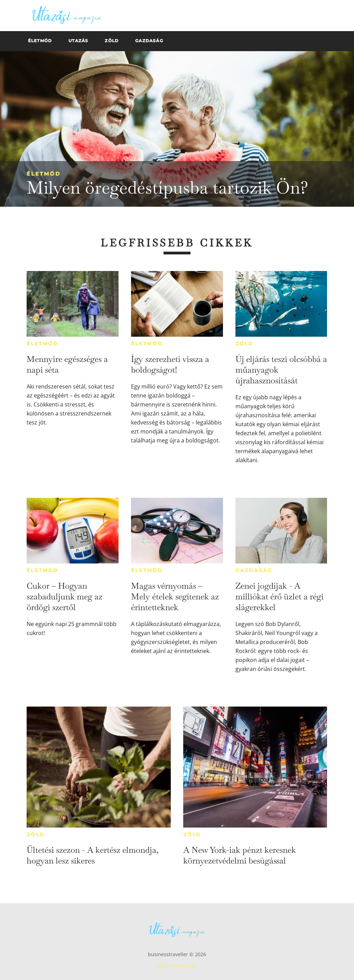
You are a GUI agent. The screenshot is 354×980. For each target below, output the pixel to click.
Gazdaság (254, 570)
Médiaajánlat (177, 966)
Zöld (244, 344)
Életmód (44, 174)
